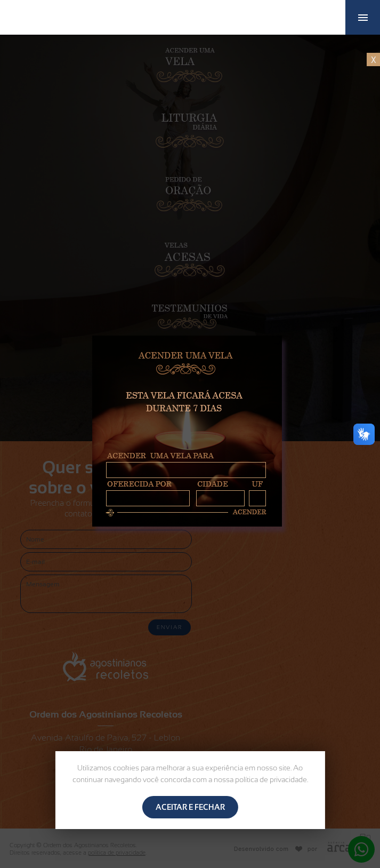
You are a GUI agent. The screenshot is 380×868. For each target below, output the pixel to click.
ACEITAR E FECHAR (190, 807)
